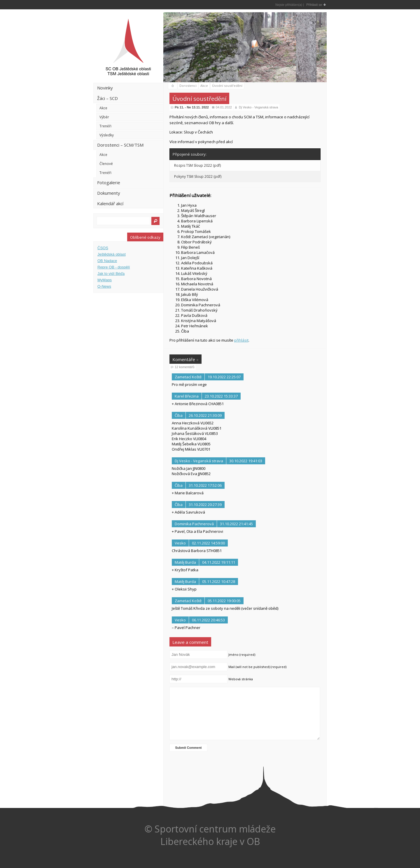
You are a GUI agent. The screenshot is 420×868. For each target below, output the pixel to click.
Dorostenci (188, 86)
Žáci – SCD (107, 98)
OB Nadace (107, 261)
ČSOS (103, 248)
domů (173, 86)
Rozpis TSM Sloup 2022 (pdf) (197, 165)
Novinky (105, 88)
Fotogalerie (109, 182)
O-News (104, 286)
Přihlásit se (314, 5)
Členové (106, 164)
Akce (103, 108)
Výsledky (107, 135)
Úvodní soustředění (227, 86)
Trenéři (105, 126)
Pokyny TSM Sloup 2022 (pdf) (198, 176)
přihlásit (241, 340)
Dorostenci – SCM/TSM (120, 145)
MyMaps (105, 280)
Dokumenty (109, 193)
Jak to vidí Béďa (111, 274)
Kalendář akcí (110, 203)
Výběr (104, 117)
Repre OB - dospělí (114, 267)
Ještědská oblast (112, 254)
